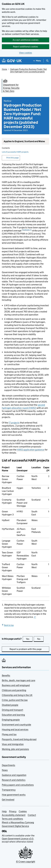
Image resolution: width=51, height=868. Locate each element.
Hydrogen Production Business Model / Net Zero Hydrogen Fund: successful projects (28, 70)
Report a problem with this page (26, 649)
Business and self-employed (16, 685)
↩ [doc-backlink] (35, 617)
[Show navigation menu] (37, 61)
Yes (29, 639)
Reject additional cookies (25, 47)
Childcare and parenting (14, 690)
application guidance (31, 450)
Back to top (8, 625)
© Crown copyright (26, 862)
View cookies (26, 53)
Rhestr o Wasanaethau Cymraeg (18, 822)
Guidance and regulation (14, 775)
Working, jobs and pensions (15, 749)
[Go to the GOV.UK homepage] (12, 61)
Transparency (9, 790)
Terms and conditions (12, 819)
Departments (8, 765)
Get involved (8, 800)
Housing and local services (15, 729)
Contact (32, 815)
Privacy (13, 811)
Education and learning (13, 715)
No (40, 639)
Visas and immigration (13, 744)
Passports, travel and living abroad (19, 739)
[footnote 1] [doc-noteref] (27, 230)
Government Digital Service (15, 826)
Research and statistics (14, 780)
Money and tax (9, 734)
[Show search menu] (47, 61)
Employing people (11, 720)
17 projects (14, 423)
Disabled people (10, 705)
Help (4, 811)
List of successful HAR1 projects (15, 152)
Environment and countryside (16, 725)
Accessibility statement (14, 815)
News (5, 770)
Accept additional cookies (26, 40)
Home (4, 69)
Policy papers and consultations (18, 785)
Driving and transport (12, 710)
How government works (14, 795)
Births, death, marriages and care (19, 680)
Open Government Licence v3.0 (18, 839)
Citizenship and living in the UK (17, 695)
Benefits (6, 675)
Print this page (12, 158)
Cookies (23, 811)
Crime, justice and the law (15, 700)
